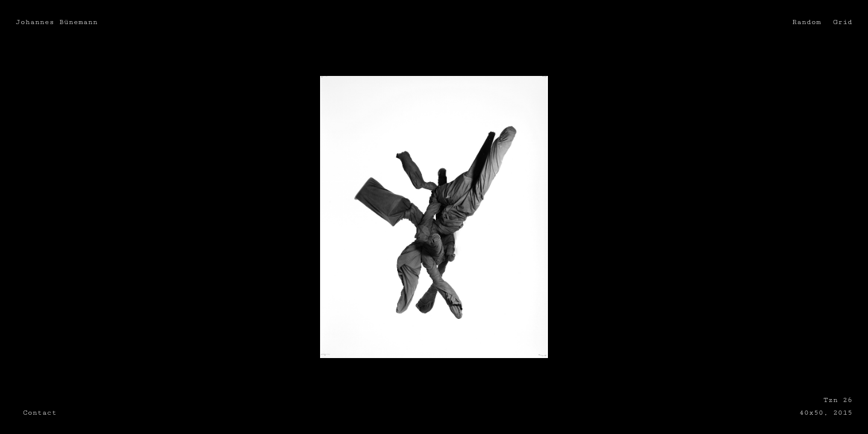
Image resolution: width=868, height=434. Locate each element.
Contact (40, 412)
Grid (843, 22)
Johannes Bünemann (57, 22)
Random (807, 22)
